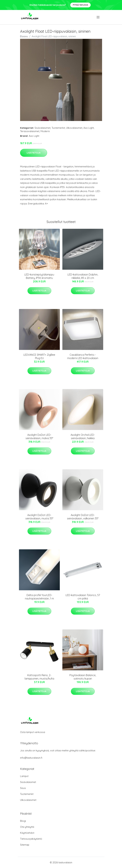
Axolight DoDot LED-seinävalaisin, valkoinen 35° (83, 517)
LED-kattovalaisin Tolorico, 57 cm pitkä (83, 597)
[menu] (98, 17)
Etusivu (24, 36)
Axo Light (89, 128)
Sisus (23, 788)
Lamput (24, 776)
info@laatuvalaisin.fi (31, 758)
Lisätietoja (34, 153)
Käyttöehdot (27, 833)
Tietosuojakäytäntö (31, 839)
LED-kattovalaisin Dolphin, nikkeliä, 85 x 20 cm (83, 276)
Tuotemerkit (58, 128)
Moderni (45, 131)
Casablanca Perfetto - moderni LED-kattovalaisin (83, 356)
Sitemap (25, 845)
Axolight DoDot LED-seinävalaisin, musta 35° (39, 517)
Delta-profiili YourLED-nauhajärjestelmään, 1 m (39, 597)
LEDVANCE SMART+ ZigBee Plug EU (39, 356)
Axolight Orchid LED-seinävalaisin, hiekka (83, 436)
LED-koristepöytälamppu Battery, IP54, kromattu (39, 276)
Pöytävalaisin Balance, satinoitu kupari (83, 677)
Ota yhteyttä (27, 827)
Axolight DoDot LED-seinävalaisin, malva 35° (39, 436)
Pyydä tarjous (80, 5)
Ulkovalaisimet (74, 128)
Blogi (23, 821)
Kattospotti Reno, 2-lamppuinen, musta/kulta (39, 677)
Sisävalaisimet (43, 128)
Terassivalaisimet (30, 131)
